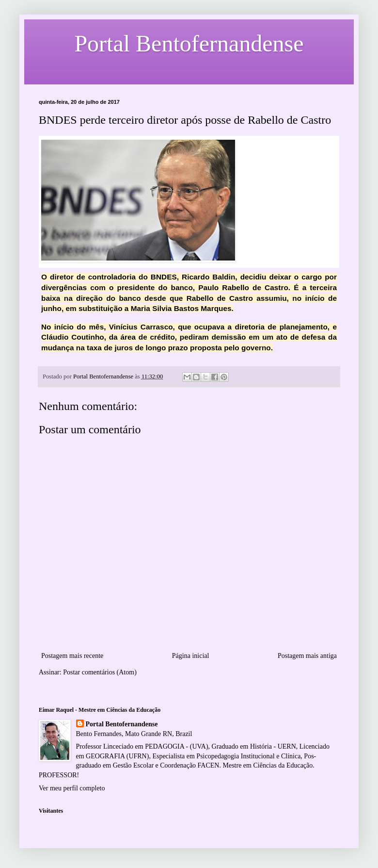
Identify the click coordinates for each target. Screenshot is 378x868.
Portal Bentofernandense (122, 724)
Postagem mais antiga (307, 656)
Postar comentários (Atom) (100, 672)
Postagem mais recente (72, 656)
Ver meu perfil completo (72, 788)
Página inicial (191, 656)
